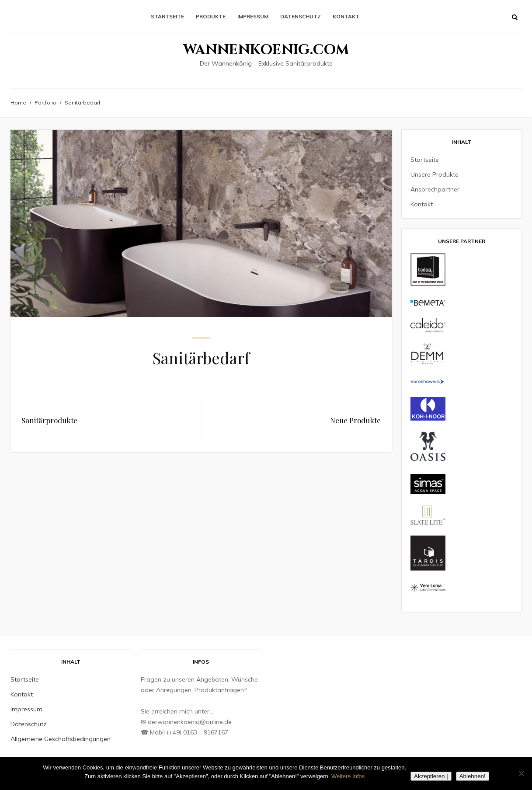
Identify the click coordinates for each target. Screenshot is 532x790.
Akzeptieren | (431, 776)
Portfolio (45, 103)
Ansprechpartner (435, 189)
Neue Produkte (355, 420)
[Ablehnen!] (521, 773)
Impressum (253, 16)
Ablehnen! (473, 776)
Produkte (211, 16)
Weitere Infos (348, 776)
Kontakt (346, 16)
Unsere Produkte (435, 174)
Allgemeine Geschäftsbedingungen (61, 739)
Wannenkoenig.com (266, 50)
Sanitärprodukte (49, 420)
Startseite (167, 16)
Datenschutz (301, 16)
